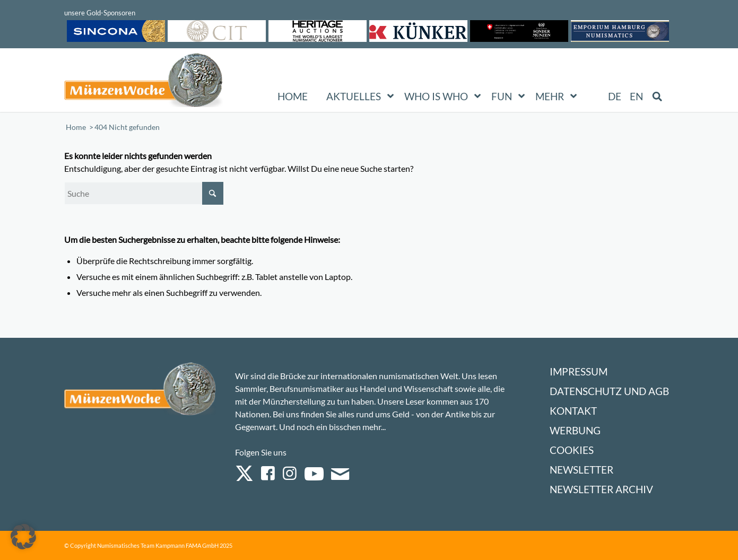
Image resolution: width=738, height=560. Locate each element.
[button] (23, 537)
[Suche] (144, 193)
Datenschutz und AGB (609, 391)
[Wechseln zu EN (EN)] (636, 97)
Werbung (575, 430)
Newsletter (581, 470)
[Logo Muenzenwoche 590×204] (144, 82)
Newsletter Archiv (601, 489)
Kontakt (573, 411)
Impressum (579, 371)
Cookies (572, 450)
